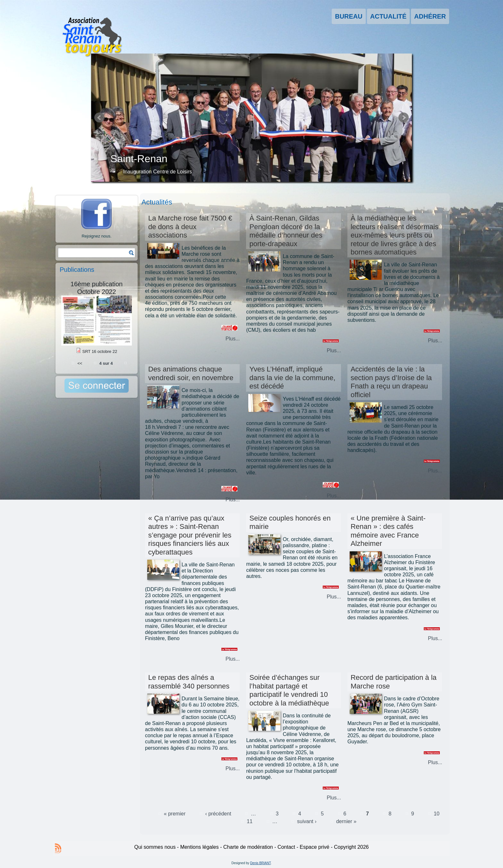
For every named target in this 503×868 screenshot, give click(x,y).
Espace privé (315, 847)
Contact (286, 847)
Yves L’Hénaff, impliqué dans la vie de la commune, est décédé (292, 378)
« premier (175, 814)
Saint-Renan (139, 159)
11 (250, 821)
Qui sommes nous (155, 847)
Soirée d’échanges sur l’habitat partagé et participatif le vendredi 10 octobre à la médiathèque (289, 690)
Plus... (233, 339)
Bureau (349, 16)
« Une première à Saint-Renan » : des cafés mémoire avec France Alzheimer (388, 531)
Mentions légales (200, 847)
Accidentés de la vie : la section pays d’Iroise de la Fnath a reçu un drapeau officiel (391, 382)
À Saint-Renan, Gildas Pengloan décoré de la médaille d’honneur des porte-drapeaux (286, 231)
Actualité (388, 16)
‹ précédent (218, 814)
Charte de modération (248, 847)
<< (80, 363)
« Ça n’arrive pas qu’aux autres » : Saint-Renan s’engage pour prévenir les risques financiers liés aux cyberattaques (190, 535)
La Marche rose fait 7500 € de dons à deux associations (190, 227)
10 (437, 814)
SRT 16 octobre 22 (100, 351)
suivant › (307, 821)
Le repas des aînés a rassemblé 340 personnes (189, 682)
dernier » (346, 821)
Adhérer (430, 16)
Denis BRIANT (260, 863)
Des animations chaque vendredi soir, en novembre (191, 373)
